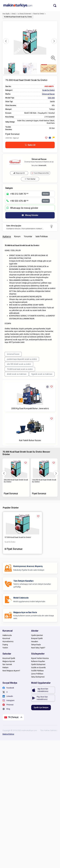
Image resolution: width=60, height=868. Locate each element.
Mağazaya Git (19, 173)
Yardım (5, 648)
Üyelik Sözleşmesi (38, 664)
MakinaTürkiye (8, 734)
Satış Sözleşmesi (38, 677)
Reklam (5, 668)
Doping (5, 645)
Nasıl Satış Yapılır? (38, 648)
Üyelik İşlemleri (37, 635)
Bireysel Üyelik (37, 638)
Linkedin (8, 696)
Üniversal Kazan (39, 159)
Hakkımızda (7, 635)
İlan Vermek (7, 664)
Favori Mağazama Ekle (40, 173)
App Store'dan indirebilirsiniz (43, 690)
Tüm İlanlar (30, 179)
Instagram (9, 701)
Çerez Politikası (37, 674)
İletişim (9, 188)
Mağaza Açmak (9, 661)
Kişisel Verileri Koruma (40, 658)
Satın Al (30, 145)
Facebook (8, 688)
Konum (17, 236)
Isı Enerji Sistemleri (25, 14)
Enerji (14, 14)
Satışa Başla (36, 645)
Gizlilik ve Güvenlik (38, 668)
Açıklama (7, 236)
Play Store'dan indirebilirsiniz (42, 698)
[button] (54, 41)
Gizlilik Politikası (37, 671)
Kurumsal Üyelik (9, 658)
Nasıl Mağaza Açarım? (11, 671)
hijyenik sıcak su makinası (42, 374)
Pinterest (8, 705)
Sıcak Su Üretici (40, 14)
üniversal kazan (13, 354)
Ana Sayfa (7, 14)
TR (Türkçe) (13, 717)
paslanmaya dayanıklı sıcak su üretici (22, 359)
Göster (46, 194)
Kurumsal (6, 638)
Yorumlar (28, 236)
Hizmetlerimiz (8, 642)
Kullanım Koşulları (38, 661)
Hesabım (35, 642)
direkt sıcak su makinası (17, 374)
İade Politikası (42, 236)
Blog (6, 709)
